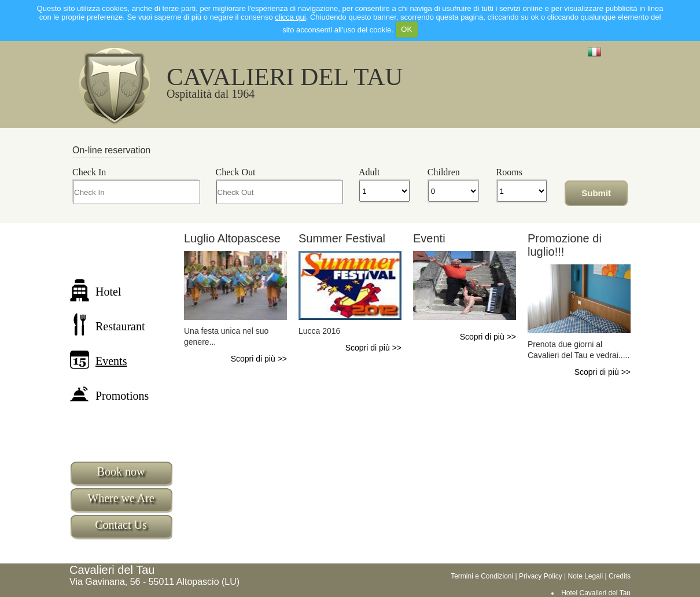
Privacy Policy (541, 576)
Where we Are (121, 498)
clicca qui (290, 17)
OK (406, 29)
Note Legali (585, 576)
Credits (620, 576)
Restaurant (107, 326)
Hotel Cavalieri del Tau (596, 593)
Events (98, 361)
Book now (121, 471)
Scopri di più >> (259, 359)
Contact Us (121, 525)
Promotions (109, 396)
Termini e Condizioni (482, 576)
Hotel (95, 292)
